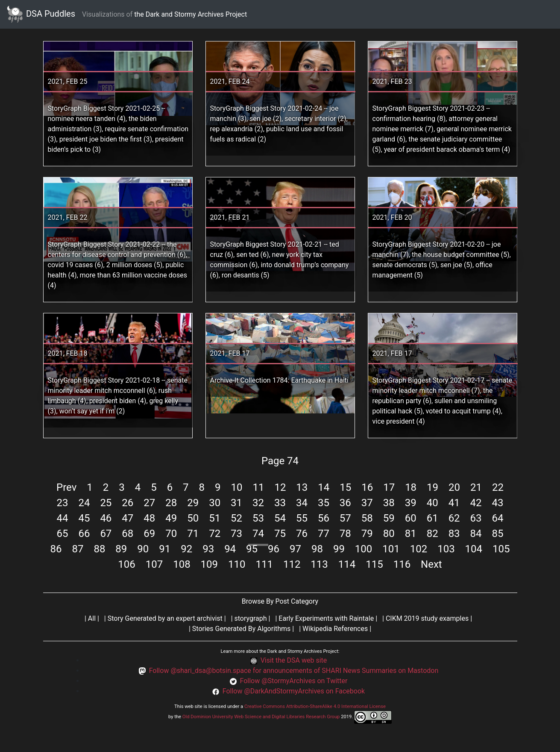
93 (208, 549)
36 (345, 503)
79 (367, 534)
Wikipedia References (335, 629)
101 (391, 549)
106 (126, 564)
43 (498, 503)
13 (302, 487)
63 (476, 518)
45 (84, 518)
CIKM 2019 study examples (427, 618)
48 (149, 518)
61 (432, 518)
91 (165, 549)
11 (258, 487)
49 (171, 518)
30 (215, 503)
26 (128, 503)
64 (498, 518)
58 (367, 518)
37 (367, 503)
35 (324, 503)
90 (143, 549)
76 (302, 534)
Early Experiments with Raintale (326, 618)
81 (411, 534)
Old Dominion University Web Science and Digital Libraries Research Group (261, 717)
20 (454, 487)
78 (345, 534)
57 (345, 518)
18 (411, 487)
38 (389, 503)
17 (389, 487)
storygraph (251, 618)
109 (209, 564)
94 (230, 549)
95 (252, 549)
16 (367, 487)
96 (274, 549)
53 (258, 518)
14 (324, 487)
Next (431, 564)
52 (236, 518)
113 (319, 564)
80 (389, 534)
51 (215, 518)
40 (432, 503)
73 (236, 534)
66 (84, 534)
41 (454, 503)
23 (62, 503)
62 (454, 518)
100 (364, 549)
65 (62, 534)
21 (476, 487)
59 (389, 518)
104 (474, 549)
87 (78, 549)
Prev (66, 487)
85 (498, 534)
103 (446, 549)
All (92, 618)
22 (498, 487)
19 (432, 487)
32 (258, 503)
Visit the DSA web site (294, 660)
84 (476, 534)
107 (154, 564)
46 (106, 518)
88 (99, 549)
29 (193, 503)
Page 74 (280, 461)
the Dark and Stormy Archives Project (191, 14)
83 (454, 534)
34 (302, 503)
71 (193, 534)
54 (280, 518)
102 (419, 549)
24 (84, 503)
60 (411, 518)
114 (347, 564)
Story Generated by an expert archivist (165, 618)
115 (374, 564)
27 (149, 503)
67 (106, 534)
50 (193, 518)
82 (432, 534)
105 (501, 549)
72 (215, 534)
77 (324, 534)
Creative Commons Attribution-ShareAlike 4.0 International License (315, 706)
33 (280, 503)
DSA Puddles (41, 14)
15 (345, 487)
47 (128, 518)
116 (402, 564)
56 (324, 518)
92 (186, 549)
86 (56, 549)
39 (411, 503)
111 (264, 564)
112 (292, 564)
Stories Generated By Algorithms (242, 629)
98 (317, 549)
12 (280, 487)
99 (339, 549)
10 (237, 487)
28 (171, 503)
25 (106, 503)
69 (149, 534)
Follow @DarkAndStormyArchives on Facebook (294, 691)
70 (171, 534)
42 (476, 503)
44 (62, 518)
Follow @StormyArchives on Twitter (293, 681)
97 (295, 549)
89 (121, 549)
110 (237, 564)
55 (302, 518)
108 (182, 564)
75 (280, 534)
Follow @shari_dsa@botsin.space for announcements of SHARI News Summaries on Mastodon (294, 671)
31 (236, 503)
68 (128, 534)
